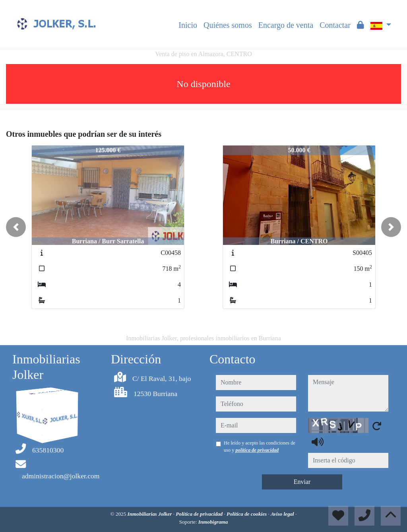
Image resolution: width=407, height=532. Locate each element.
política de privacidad (257, 450)
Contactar (335, 25)
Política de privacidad (200, 514)
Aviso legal (283, 514)
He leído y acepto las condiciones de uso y (260, 447)
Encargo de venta (286, 25)
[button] (16, 227)
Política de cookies (247, 514)
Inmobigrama (213, 522)
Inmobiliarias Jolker (150, 514)
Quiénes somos (228, 25)
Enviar (302, 482)
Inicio (188, 25)
